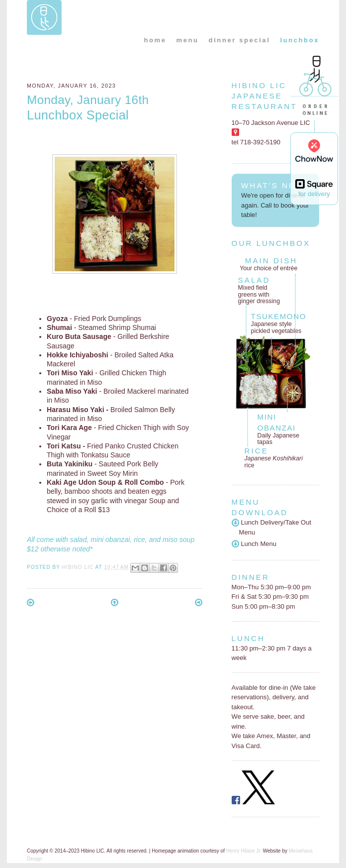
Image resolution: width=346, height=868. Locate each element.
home (155, 40)
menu (188, 40)
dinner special (240, 40)
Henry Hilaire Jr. (244, 851)
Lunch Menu (254, 544)
